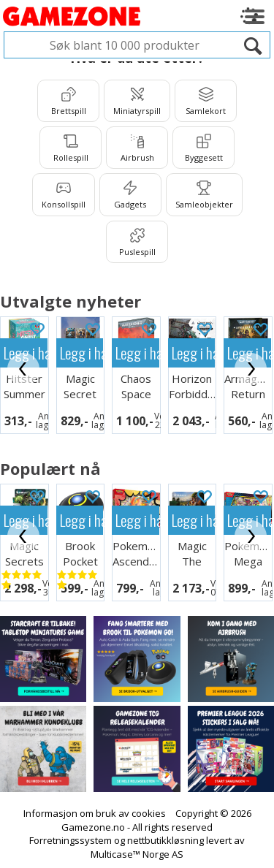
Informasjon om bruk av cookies (95, 813)
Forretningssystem (71, 840)
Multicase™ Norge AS (137, 854)
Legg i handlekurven (82, 353)
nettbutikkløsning (165, 840)
